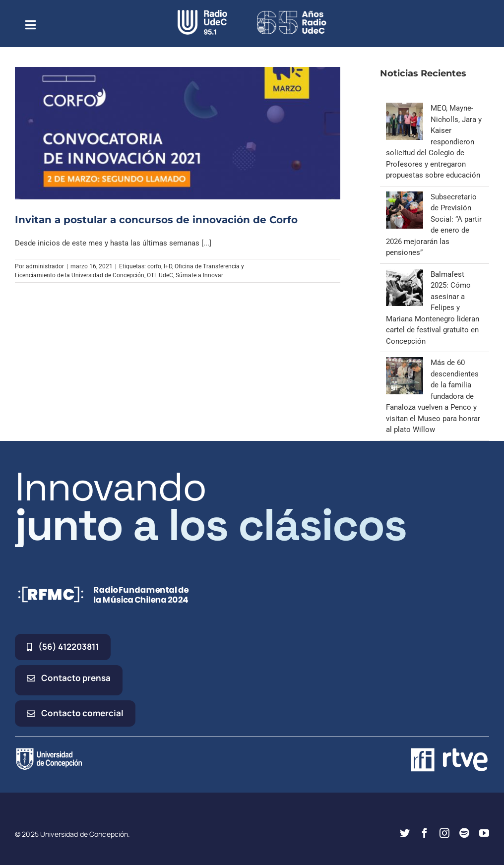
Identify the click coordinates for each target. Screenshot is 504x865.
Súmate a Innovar (199, 275)
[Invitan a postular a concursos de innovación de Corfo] (178, 133)
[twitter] (405, 833)
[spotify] (464, 833)
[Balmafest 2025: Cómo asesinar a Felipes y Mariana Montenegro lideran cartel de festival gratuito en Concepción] (405, 274)
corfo (154, 266)
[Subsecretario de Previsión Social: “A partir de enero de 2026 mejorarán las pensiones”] (405, 197)
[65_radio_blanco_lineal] (292, 13)
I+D (168, 266)
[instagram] (444, 833)
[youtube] (484, 833)
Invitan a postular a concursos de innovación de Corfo (156, 220)
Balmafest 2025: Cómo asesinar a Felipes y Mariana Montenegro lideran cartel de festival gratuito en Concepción (433, 308)
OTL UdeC (160, 275)
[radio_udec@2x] (202, 13)
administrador (45, 266)
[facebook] (425, 833)
